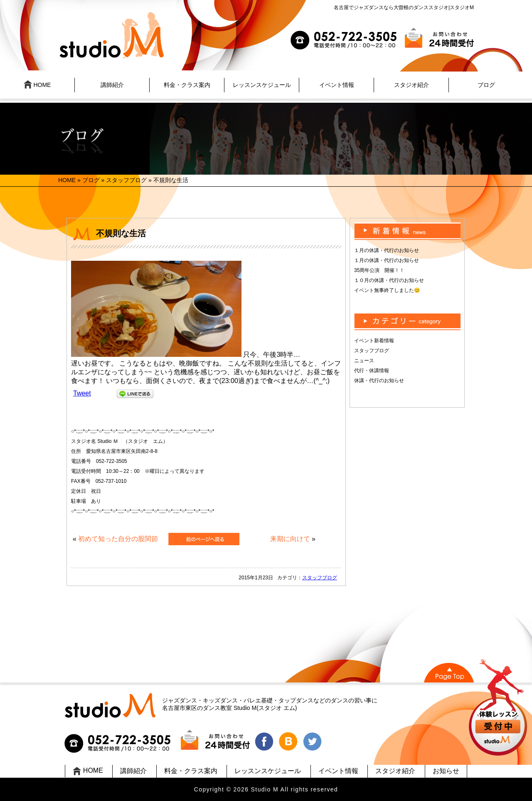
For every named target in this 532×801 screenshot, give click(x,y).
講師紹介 (112, 85)
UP (499, 708)
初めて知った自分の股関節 (118, 539)
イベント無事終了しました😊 (387, 290)
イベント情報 (337, 85)
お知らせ (446, 771)
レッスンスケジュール (262, 85)
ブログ (486, 85)
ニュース (364, 361)
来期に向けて (290, 539)
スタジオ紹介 (411, 85)
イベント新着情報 (374, 341)
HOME (37, 84)
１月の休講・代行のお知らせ (387, 250)
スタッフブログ (126, 180)
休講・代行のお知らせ (379, 381)
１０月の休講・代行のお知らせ (389, 280)
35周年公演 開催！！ (379, 270)
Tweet (82, 393)
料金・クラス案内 (187, 85)
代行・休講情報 (372, 371)
